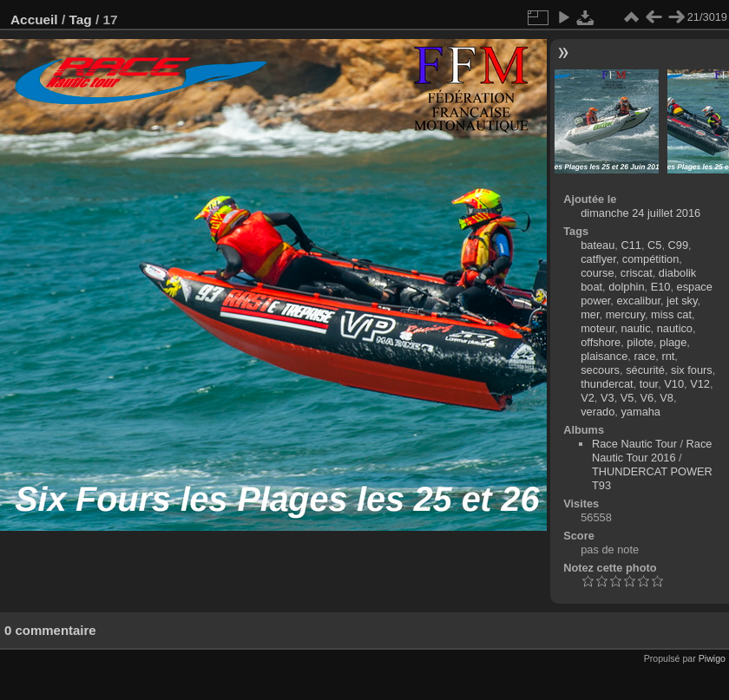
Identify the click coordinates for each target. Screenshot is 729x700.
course (597, 273)
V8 (667, 398)
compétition (650, 259)
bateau (598, 245)
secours (600, 370)
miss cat (671, 314)
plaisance (604, 356)
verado (598, 412)
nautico (675, 328)
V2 (588, 398)
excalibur (638, 301)
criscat (637, 273)
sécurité (645, 370)
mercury (625, 314)
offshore (601, 342)
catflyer (598, 259)
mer (590, 314)
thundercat (607, 384)
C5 (654, 245)
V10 (674, 384)
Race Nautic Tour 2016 (652, 451)
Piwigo (712, 658)
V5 (627, 398)
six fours (692, 370)
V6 (647, 398)
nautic (635, 328)
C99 (678, 245)
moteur (598, 328)
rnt (668, 356)
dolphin (626, 287)
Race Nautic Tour (634, 444)
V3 (607, 398)
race (644, 356)
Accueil (34, 20)
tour (649, 384)
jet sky (682, 301)
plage (673, 342)
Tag (80, 20)
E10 (661, 287)
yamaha (640, 412)
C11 (630, 245)
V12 (700, 384)
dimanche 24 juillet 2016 (640, 213)
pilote (640, 342)
